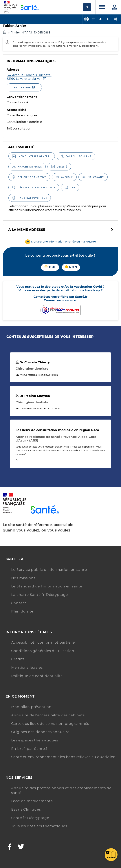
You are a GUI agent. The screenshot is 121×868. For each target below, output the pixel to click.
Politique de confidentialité (37, 676)
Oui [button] (50, 267)
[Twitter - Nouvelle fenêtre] (21, 847)
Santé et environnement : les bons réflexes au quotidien (63, 757)
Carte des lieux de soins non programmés (50, 724)
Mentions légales (27, 667)
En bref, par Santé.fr (30, 749)
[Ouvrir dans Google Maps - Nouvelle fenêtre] (29, 77)
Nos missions (23, 578)
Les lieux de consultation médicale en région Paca (57, 430)
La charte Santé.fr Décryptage (40, 595)
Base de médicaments (32, 801)
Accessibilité (21, 147)
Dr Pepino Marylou (33, 396)
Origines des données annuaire (40, 732)
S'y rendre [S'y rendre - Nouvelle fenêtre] (22, 87)
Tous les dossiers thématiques (39, 826)
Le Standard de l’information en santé (47, 586)
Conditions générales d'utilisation (43, 651)
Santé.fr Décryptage (30, 818)
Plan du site (22, 611)
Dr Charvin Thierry (33, 362)
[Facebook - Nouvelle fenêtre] (10, 847)
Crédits (18, 659)
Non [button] (71, 267)
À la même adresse (27, 230)
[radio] (32, 156)
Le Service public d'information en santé (49, 570)
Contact (19, 603)
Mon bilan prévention (31, 707)
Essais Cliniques (26, 809)
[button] (61, 242)
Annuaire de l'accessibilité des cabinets (48, 715)
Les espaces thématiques (35, 740)
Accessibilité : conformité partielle (43, 642)
